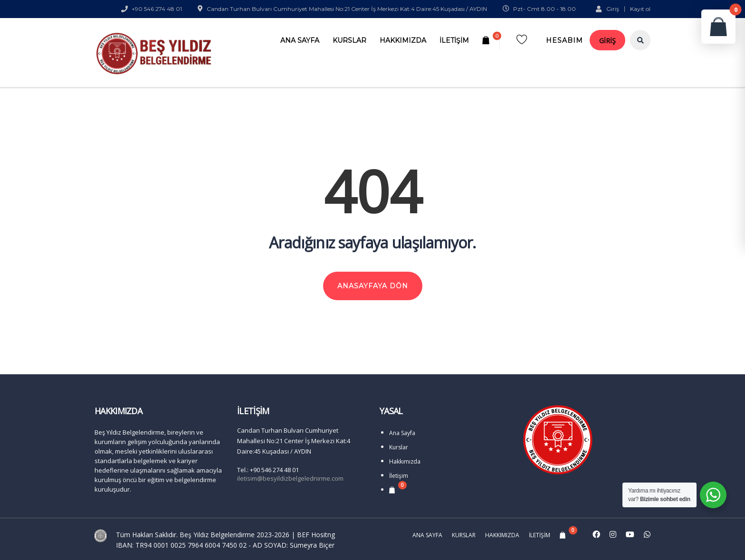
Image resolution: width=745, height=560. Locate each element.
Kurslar (349, 40)
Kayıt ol (640, 9)
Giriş (607, 9)
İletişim (454, 40)
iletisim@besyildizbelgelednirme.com (290, 478)
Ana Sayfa (300, 40)
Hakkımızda (403, 40)
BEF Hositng (316, 535)
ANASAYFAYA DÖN (373, 286)
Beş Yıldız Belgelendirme (217, 535)
